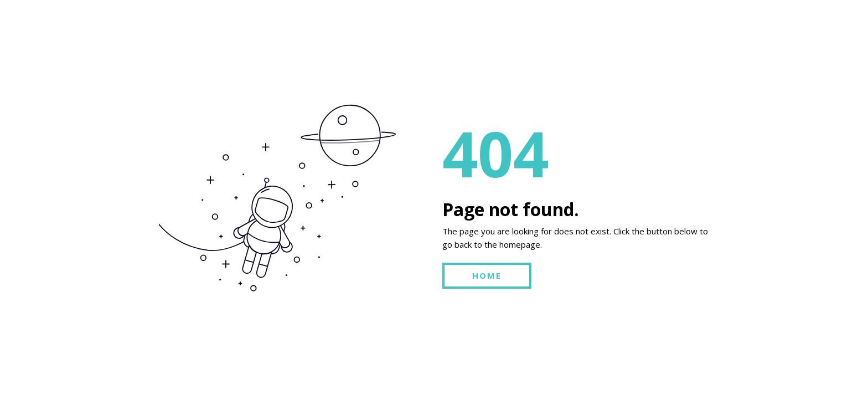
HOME (487, 275)
